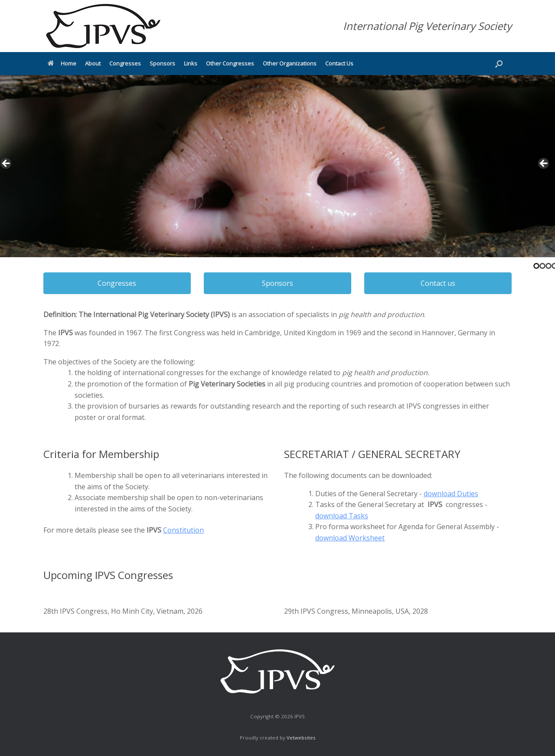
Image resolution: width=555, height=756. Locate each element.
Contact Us (339, 63)
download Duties (451, 494)
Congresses (125, 63)
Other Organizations (290, 63)
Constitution (183, 530)
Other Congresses (230, 63)
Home (62, 63)
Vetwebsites (301, 738)
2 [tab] (542, 266)
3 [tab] (548, 266)
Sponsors (162, 63)
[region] (277, 166)
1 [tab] (536, 266)
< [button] (7, 164)
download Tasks (342, 516)
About (93, 63)
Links (191, 63)
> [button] (544, 164)
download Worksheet (350, 538)
